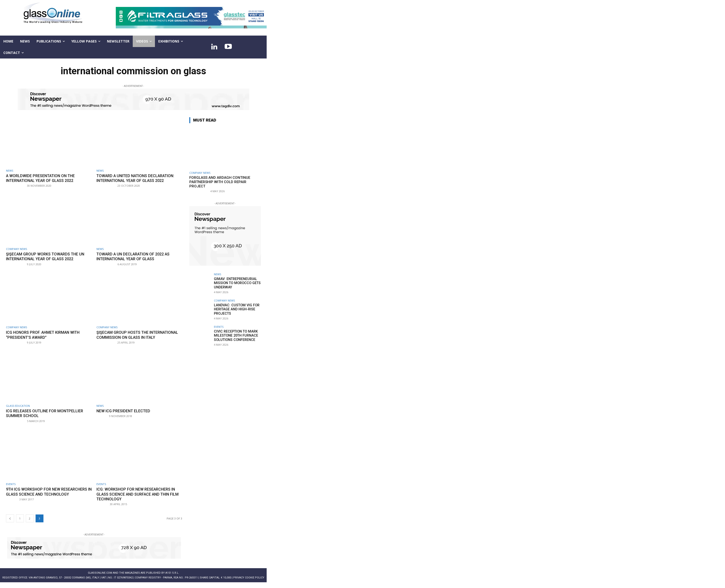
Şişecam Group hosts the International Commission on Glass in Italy (138, 337)
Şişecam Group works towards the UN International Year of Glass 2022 (47, 256)
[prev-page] (10, 523)
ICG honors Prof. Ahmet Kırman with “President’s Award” (45, 335)
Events (11, 489)
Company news (16, 249)
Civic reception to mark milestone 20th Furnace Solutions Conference (235, 335)
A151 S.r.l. (172, 578)
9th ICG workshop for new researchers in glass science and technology (43, 499)
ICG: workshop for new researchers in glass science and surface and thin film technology (138, 499)
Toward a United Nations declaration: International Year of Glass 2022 (138, 178)
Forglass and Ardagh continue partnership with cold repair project (220, 182)
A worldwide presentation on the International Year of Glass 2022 (43, 178)
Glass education (18, 411)
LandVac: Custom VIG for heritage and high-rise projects (235, 309)
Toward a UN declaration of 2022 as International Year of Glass (135, 256)
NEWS (10, 171)
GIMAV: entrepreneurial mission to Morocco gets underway (236, 283)
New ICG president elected (125, 416)
